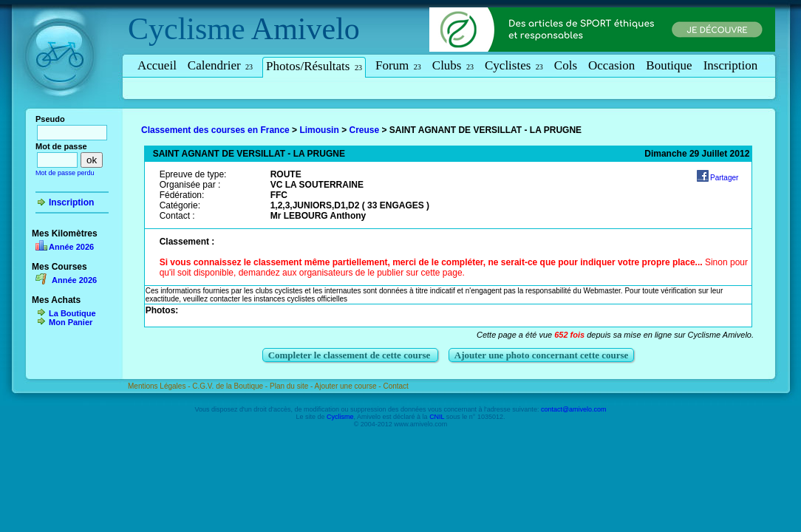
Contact (395, 386)
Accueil (157, 65)
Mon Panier (71, 322)
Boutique (669, 65)
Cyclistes (514, 65)
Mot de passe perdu (65, 173)
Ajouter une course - (349, 386)
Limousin (319, 130)
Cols (566, 65)
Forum (398, 65)
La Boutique (72, 313)
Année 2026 (71, 247)
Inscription (731, 65)
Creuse (364, 130)
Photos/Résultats (314, 66)
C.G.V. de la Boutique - (231, 386)
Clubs (453, 65)
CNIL (437, 417)
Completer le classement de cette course (351, 355)
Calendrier (220, 65)
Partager (724, 178)
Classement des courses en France (215, 130)
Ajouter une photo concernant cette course (542, 355)
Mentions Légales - (160, 386)
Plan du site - (292, 386)
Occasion (611, 65)
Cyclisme (187, 29)
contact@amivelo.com (574, 409)
